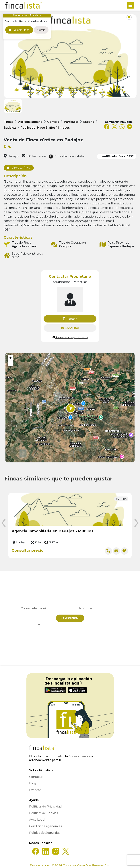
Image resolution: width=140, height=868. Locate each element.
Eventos (35, 788)
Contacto (36, 774)
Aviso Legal (37, 817)
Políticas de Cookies (43, 811)
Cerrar (41, 30)
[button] (71, 408)
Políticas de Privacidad (45, 804)
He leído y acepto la (70, 623)
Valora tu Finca (19, 168)
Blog (33, 781)
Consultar (70, 328)
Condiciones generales (45, 824)
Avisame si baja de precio (70, 337)
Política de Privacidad (87, 623)
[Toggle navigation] (130, 5)
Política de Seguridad (45, 830)
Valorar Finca (19, 30)
